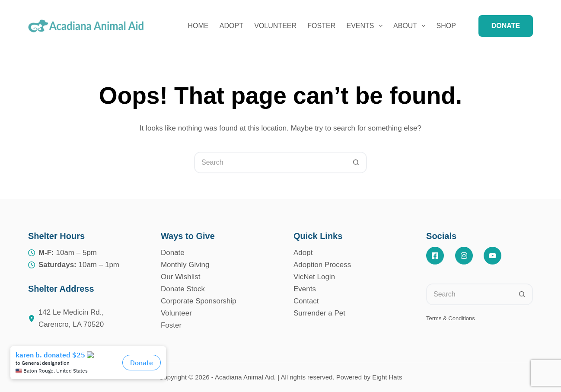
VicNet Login (314, 277)
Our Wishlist (181, 277)
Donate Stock (183, 289)
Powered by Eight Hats (369, 377)
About (411, 26)
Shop (446, 26)
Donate (173, 253)
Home (198, 26)
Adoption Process (322, 265)
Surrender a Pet (319, 313)
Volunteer (275, 26)
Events (366, 26)
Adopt (231, 26)
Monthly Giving (185, 265)
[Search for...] (270, 163)
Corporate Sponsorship (199, 301)
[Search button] (356, 163)
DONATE (506, 26)
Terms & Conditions (451, 318)
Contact (306, 301)
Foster (321, 26)
